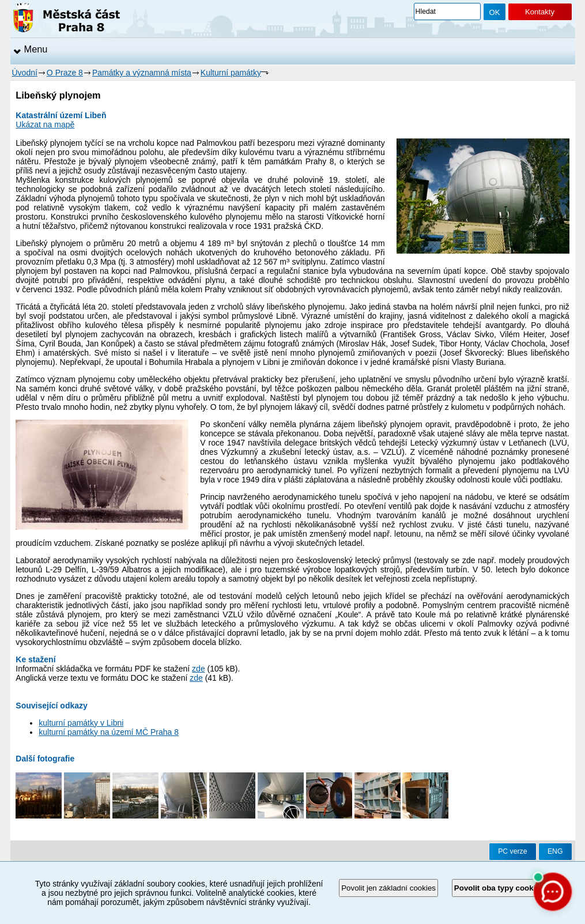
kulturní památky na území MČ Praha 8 (109, 732)
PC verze (512, 851)
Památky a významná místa (142, 73)
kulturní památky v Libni (81, 723)
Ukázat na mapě (45, 125)
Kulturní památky (231, 73)
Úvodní (25, 73)
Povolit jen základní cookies (388, 888)
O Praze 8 (65, 73)
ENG (555, 851)
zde (199, 669)
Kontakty (540, 12)
